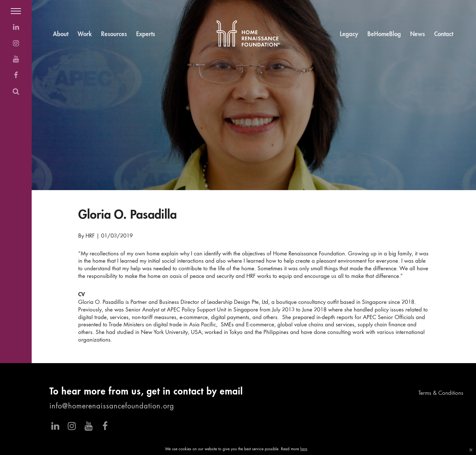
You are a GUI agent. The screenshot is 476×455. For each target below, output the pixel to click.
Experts (146, 34)
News (418, 34)
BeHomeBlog (384, 34)
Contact (444, 34)
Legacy (349, 34)
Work (85, 34)
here (304, 449)
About (61, 34)
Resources (114, 34)
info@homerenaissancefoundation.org (112, 407)
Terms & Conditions (441, 393)
